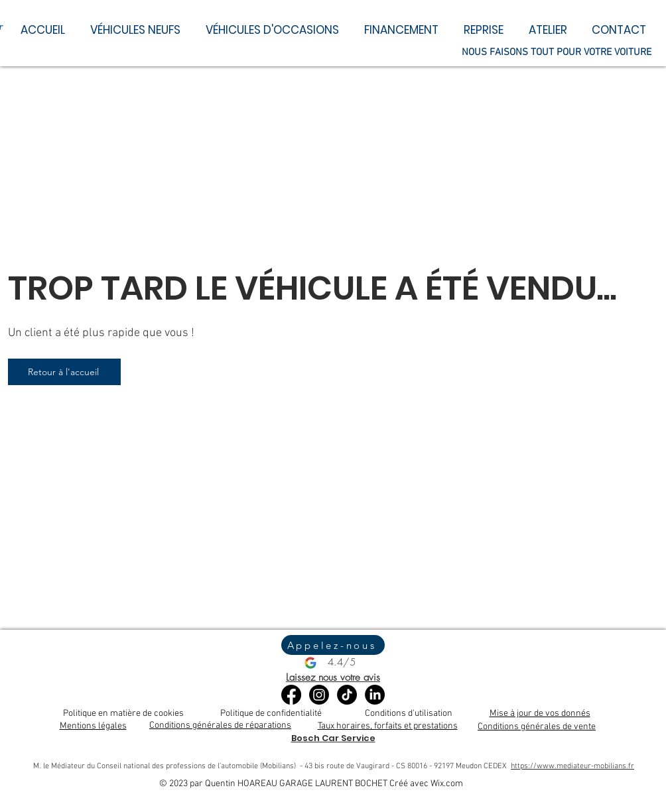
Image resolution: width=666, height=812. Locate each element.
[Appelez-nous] (333, 645)
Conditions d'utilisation (409, 714)
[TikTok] (347, 695)
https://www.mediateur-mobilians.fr (572, 766)
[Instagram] (319, 695)
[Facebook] (291, 695)
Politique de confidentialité (271, 714)
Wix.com (447, 784)
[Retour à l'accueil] (64, 372)
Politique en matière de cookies (123, 714)
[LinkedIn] (375, 695)
